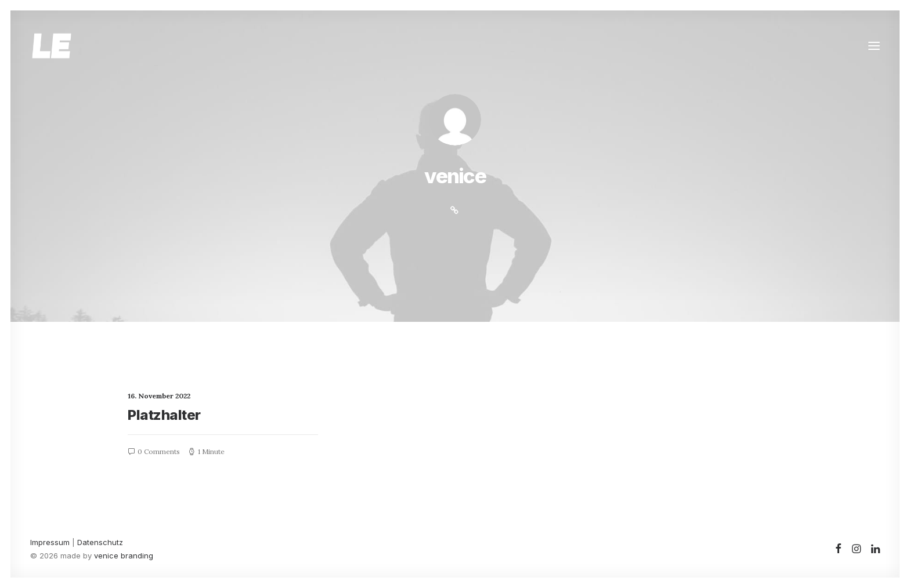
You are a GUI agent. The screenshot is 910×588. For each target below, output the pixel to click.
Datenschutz (100, 542)
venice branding (124, 556)
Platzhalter (164, 415)
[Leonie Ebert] (52, 46)
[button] (874, 46)
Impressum (50, 542)
